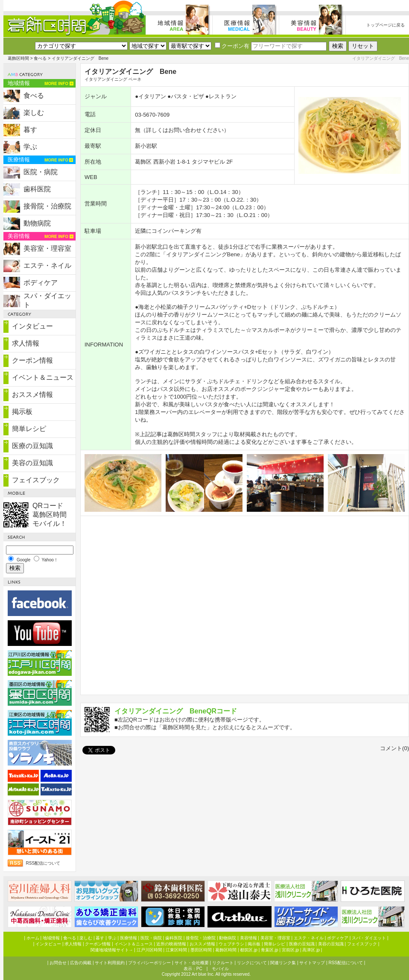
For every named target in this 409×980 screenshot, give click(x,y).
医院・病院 (41, 172)
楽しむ (34, 113)
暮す (30, 130)
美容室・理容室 (47, 248)
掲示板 (22, 412)
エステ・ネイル (47, 266)
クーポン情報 (32, 360)
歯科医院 (37, 189)
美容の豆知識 (32, 463)
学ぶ (30, 147)
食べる (40, 58)
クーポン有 (232, 46)
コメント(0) (394, 748)
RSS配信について (43, 863)
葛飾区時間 (18, 58)
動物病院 (37, 223)
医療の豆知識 (32, 446)
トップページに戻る (386, 25)
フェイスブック (36, 480)
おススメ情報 (32, 395)
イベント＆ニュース (43, 377)
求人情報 (26, 343)
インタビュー (32, 326)
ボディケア (41, 283)
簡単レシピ (29, 429)
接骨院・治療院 (47, 206)
